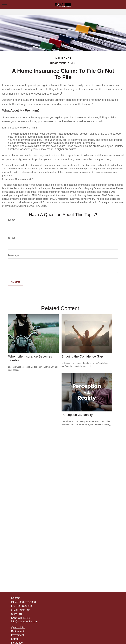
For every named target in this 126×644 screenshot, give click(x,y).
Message (14, 255)
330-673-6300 (28, 602)
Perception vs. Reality (77, 415)
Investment (18, 635)
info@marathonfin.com (24, 621)
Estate (15, 639)
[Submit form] (16, 282)
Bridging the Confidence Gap (82, 356)
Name (12, 220)
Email (11, 238)
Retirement (18, 631)
